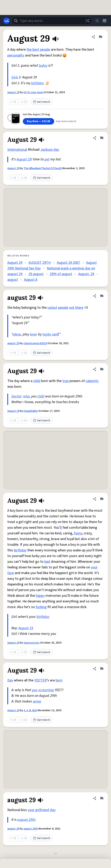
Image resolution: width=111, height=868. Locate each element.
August (22, 159)
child (37, 381)
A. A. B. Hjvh (30, 710)
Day (10, 680)
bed (47, 562)
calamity (92, 381)
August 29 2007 (68, 263)
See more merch (66, 121)
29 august (36, 274)
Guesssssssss (32, 643)
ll (61, 528)
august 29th (26, 820)
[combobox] (52, 21)
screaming (46, 690)
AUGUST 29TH (40, 263)
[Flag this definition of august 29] (102, 296)
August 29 (13, 92)
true (65, 381)
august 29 (13, 343)
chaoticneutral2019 (35, 343)
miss (26, 396)
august (13, 280)
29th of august (61, 274)
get (47, 159)
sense (37, 701)
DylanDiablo (31, 411)
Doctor (16, 396)
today (43, 66)
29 (29, 159)
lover (34, 334)
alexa (17, 334)
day (53, 810)
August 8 (31, 280)
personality (16, 55)
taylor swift (51, 334)
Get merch (42, 102)
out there (76, 308)
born (59, 680)
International (17, 150)
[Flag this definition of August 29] (100, 37)
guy (35, 690)
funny (78, 533)
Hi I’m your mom (34, 92)
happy (40, 596)
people (45, 50)
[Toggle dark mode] (97, 21)
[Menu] (104, 21)
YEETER (40, 680)
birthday (38, 83)
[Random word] (87, 21)
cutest (52, 308)
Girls (15, 77)
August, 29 (86, 274)
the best (33, 50)
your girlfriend (38, 810)
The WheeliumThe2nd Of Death (43, 168)
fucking (41, 607)
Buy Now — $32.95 (38, 121)
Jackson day (50, 150)
